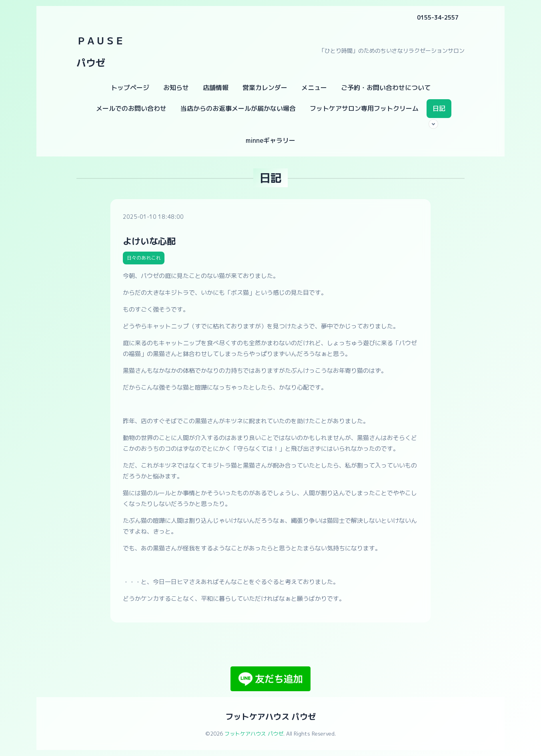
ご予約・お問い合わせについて (386, 88)
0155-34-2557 (438, 17)
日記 (439, 108)
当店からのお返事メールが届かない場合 (238, 108)
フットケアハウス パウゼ (270, 716)
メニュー (314, 88)
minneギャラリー (270, 140)
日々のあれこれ (144, 258)
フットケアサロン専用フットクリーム (364, 108)
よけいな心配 (149, 241)
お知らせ (176, 88)
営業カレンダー (265, 88)
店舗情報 (216, 88)
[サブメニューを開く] (433, 124)
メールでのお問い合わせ (131, 108)
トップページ (130, 88)
